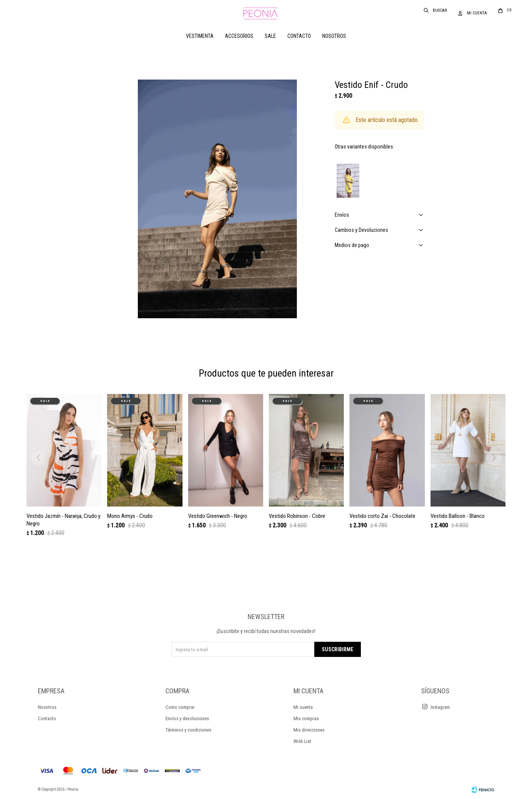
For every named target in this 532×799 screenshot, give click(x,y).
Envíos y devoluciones (187, 718)
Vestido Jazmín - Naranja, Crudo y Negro (63, 520)
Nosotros (334, 36)
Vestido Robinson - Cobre (297, 516)
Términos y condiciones (188, 730)
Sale (270, 36)
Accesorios (239, 36)
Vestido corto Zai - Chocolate (382, 516)
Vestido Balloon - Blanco (458, 516)
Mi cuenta (303, 707)
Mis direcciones (309, 730)
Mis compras (306, 718)
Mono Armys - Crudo (130, 516)
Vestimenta (200, 36)
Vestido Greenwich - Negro (218, 516)
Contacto (299, 36)
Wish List (302, 741)
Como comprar (180, 707)
